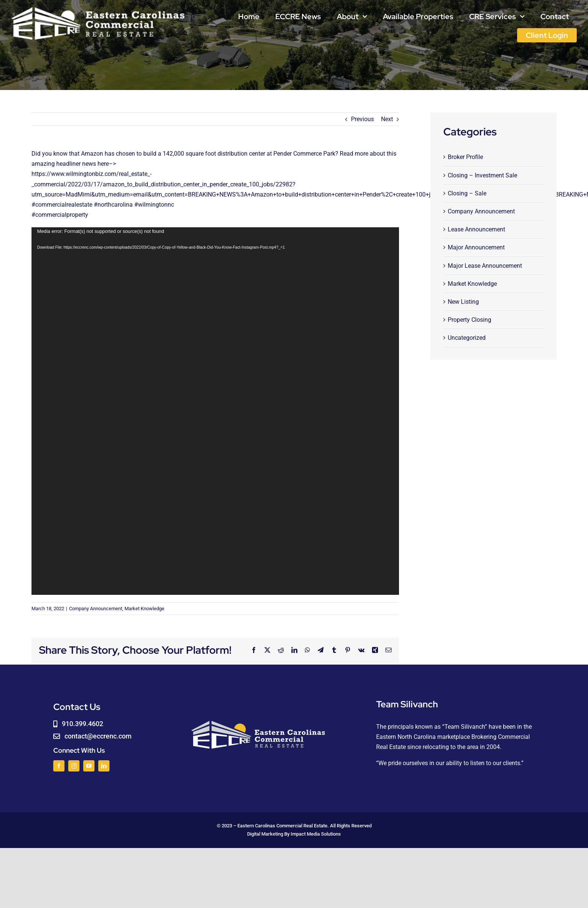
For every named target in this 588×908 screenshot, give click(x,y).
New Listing (463, 302)
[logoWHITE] (98, 8)
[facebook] (59, 766)
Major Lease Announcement (485, 266)
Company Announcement (96, 609)
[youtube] (89, 766)
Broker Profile (465, 157)
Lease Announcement (476, 229)
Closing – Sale (467, 193)
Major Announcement (476, 247)
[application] (215, 411)
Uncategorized (467, 338)
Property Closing (469, 320)
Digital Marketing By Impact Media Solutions (294, 834)
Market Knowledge (144, 609)
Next (387, 119)
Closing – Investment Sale (482, 175)
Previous (362, 119)
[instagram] (74, 766)
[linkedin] (104, 766)
